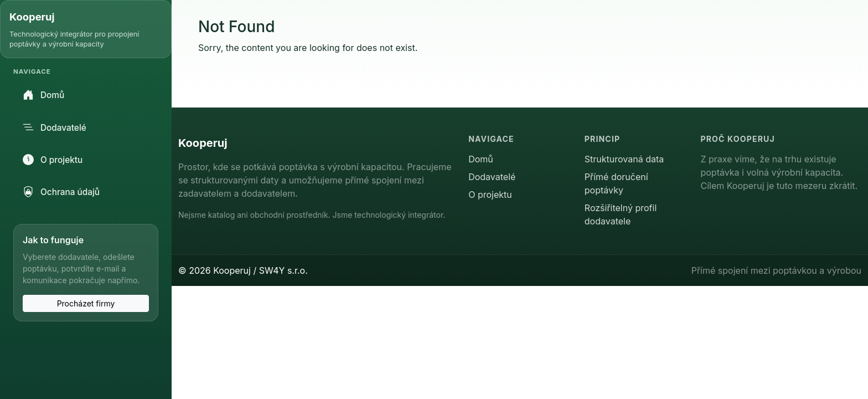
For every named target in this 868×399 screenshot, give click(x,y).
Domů (43, 95)
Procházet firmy (86, 303)
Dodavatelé (55, 127)
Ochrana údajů (61, 192)
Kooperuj (32, 17)
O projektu (53, 160)
